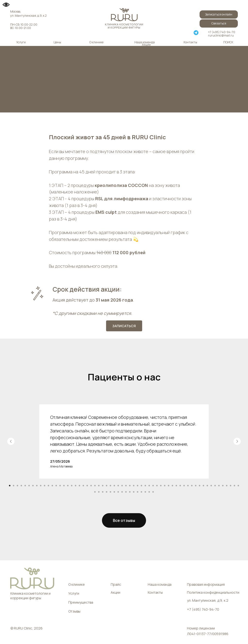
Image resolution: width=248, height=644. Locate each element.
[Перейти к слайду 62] (99, 492)
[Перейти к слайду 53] (211, 486)
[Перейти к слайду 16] (68, 486)
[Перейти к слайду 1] (10, 486)
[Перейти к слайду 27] (110, 486)
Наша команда (145, 42)
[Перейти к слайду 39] (157, 486)
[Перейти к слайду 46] (184, 486)
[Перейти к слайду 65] (110, 492)
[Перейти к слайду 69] (126, 492)
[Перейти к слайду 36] (145, 486)
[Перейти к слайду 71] (134, 492)
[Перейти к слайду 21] (87, 486)
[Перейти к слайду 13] (56, 486)
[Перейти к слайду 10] (45, 486)
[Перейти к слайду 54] (215, 486)
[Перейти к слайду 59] (234, 486)
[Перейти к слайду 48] (192, 486)
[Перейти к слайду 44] (176, 486)
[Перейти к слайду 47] (188, 486)
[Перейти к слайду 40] (161, 486)
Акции (146, 45)
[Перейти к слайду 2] (14, 486)
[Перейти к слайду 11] (48, 486)
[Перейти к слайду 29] (118, 486)
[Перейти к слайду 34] (138, 486)
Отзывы (74, 611)
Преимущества (81, 602)
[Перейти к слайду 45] (180, 486)
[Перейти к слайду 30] (122, 486)
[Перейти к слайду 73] (141, 492)
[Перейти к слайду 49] (196, 486)
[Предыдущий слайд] (11, 441)
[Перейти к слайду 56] (223, 486)
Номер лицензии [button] (201, 628)
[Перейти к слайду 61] (95, 492)
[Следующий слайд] (237, 441)
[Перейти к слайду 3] (17, 486)
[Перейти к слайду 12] (52, 486)
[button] (219, 23)
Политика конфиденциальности (213, 592)
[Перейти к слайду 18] (76, 486)
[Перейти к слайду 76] (153, 492)
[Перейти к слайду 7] (33, 486)
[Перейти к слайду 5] (25, 486)
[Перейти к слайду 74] (145, 492)
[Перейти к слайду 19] (79, 486)
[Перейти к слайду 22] (91, 486)
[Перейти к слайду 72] (138, 492)
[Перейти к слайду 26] (107, 486)
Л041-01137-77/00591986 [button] (208, 634)
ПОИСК (228, 42)
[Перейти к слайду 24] (99, 486)
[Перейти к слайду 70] (130, 492)
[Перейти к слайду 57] (227, 486)
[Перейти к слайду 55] (219, 486)
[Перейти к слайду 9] (41, 486)
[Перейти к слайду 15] (64, 486)
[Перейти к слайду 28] (114, 486)
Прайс (116, 584)
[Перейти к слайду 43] (172, 486)
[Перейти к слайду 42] (169, 486)
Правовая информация (206, 584)
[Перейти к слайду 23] (95, 486)
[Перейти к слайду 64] (107, 492)
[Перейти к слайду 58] (231, 486)
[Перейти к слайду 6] (29, 486)
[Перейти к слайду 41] (165, 486)
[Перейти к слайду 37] (149, 486)
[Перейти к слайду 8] (37, 486)
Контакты (190, 42)
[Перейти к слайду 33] (134, 486)
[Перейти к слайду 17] (72, 486)
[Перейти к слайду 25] (103, 486)
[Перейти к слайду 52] (207, 486)
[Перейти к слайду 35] (141, 486)
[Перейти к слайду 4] (21, 486)
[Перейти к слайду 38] (153, 486)
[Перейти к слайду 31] (126, 486)
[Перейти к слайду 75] (149, 492)
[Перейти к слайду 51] (203, 486)
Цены (57, 42)
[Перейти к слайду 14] (60, 486)
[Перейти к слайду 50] (200, 486)
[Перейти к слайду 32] (130, 486)
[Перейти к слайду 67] (118, 492)
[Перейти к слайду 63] (103, 492)
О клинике (96, 42)
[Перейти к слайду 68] (122, 492)
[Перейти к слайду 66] (114, 492)
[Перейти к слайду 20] (83, 486)
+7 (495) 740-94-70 (222, 32)
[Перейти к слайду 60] (238, 486)
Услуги (21, 42)
